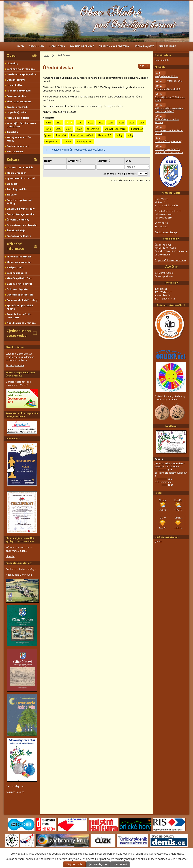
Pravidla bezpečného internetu (19, 316)
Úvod (21, 46)
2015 (111, 123)
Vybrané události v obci (21, 178)
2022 (79, 129)
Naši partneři (15, 267)
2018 (142, 123)
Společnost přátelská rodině (20, 307)
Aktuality (12, 63)
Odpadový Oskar (17, 112)
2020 (59, 129)
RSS (144, 66)
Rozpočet (61, 135)
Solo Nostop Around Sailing (19, 202)
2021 (69, 129)
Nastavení (120, 864)
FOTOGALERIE (15, 151)
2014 (100, 123)
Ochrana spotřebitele (20, 295)
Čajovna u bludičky (18, 220)
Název (48, 161)
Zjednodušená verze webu (19, 333)
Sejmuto (103, 161)
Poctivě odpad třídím (168, 467)
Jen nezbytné (98, 864)
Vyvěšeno (73, 161)
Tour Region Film (17, 189)
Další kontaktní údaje (166, 232)
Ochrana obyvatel (18, 289)
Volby (119, 135)
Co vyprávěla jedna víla (20, 214)
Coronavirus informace (21, 69)
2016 (121, 123)
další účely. (178, 854)
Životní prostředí (17, 107)
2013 (90, 123)
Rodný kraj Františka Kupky (19, 139)
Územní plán (14, 85)
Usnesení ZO (105, 135)
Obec (11, 55)
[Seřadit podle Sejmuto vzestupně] (110, 160)
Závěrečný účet (84, 142)
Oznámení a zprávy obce (22, 74)
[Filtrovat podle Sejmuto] (110, 167)
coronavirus (93, 129)
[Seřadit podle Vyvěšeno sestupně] (81, 161)
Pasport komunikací (19, 91)
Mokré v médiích (17, 173)
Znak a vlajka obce (18, 146)
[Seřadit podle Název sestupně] (53, 161)
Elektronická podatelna (114, 46)
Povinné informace (82, 46)
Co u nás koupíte (17, 273)
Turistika (12, 132)
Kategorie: (49, 118)
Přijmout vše (74, 864)
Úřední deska (57, 46)
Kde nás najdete (144, 46)
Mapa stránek (167, 46)
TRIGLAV (12, 195)
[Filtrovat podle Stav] (137, 167)
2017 (131, 123)
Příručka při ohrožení (19, 278)
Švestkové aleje (16, 230)
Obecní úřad (36, 46)
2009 (48, 123)
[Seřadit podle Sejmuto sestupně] (110, 161)
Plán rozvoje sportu (19, 101)
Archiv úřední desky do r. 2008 (59, 112)
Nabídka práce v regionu (22, 323)
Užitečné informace (15, 246)
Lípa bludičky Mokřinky (21, 209)
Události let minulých (20, 167)
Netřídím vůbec (165, 482)
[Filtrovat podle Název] (55, 167)
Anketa (159, 459)
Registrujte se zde (15, 365)
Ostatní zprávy (16, 80)
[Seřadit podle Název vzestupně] (53, 160)
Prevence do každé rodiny (22, 300)
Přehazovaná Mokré (19, 236)
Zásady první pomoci (19, 284)
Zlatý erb (12, 184)
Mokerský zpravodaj (19, 262)
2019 (48, 129)
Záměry (67, 142)
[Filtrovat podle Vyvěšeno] (81, 167)
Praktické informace (19, 257)
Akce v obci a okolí (18, 118)
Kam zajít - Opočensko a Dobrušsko (21, 125)
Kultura (13, 159)
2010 (59, 123)
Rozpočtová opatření (82, 135)
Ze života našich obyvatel (22, 225)
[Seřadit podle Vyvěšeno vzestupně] (81, 160)
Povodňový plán (16, 96)
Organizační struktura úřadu (170, 260)
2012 (80, 123)
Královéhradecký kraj (115, 129)
